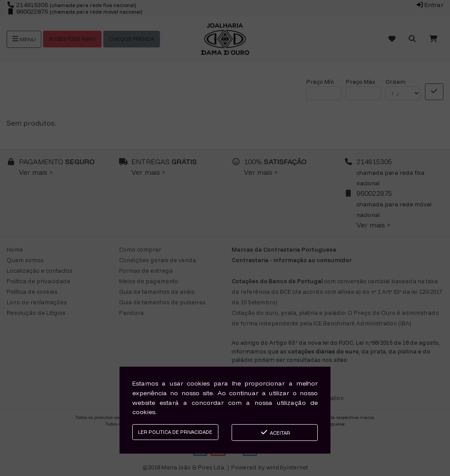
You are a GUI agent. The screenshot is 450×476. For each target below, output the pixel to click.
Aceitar (275, 432)
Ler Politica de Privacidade (175, 432)
